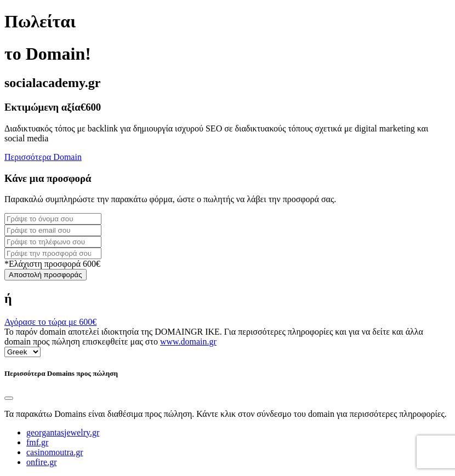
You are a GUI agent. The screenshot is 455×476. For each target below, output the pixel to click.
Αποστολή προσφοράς (46, 275)
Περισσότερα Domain (43, 157)
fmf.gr (37, 442)
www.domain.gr (188, 342)
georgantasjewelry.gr (63, 432)
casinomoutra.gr (55, 452)
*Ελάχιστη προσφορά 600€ (52, 264)
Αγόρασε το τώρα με (50, 322)
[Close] (9, 398)
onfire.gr (42, 462)
